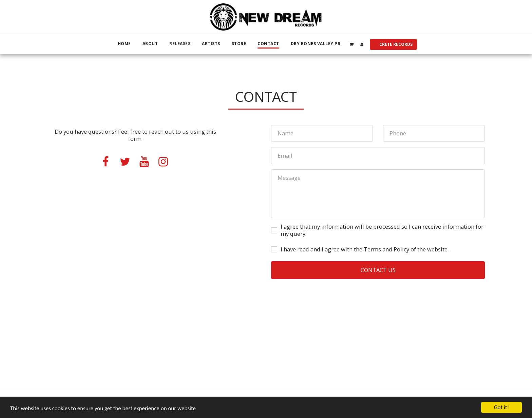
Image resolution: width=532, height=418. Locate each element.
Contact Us (378, 270)
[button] (351, 44)
